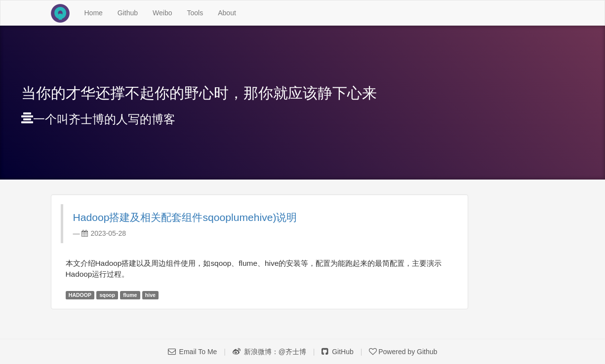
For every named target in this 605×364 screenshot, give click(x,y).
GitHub (337, 352)
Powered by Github (403, 352)
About (227, 13)
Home (97, 12)
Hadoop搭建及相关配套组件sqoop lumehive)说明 (185, 217)
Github (128, 13)
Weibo (162, 13)
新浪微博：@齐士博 (269, 352)
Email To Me (193, 352)
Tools (195, 13)
